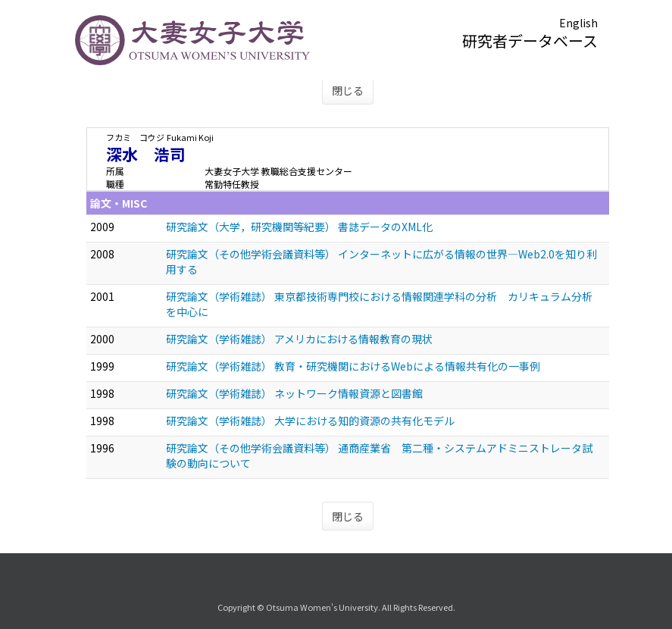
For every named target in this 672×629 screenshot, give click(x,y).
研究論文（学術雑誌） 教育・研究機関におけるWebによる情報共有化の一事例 (353, 366)
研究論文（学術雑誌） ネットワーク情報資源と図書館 (294, 393)
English (578, 23)
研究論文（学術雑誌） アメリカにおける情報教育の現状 (299, 339)
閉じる (348, 90)
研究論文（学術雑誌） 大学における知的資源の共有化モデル (310, 421)
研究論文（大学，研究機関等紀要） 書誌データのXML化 (299, 227)
